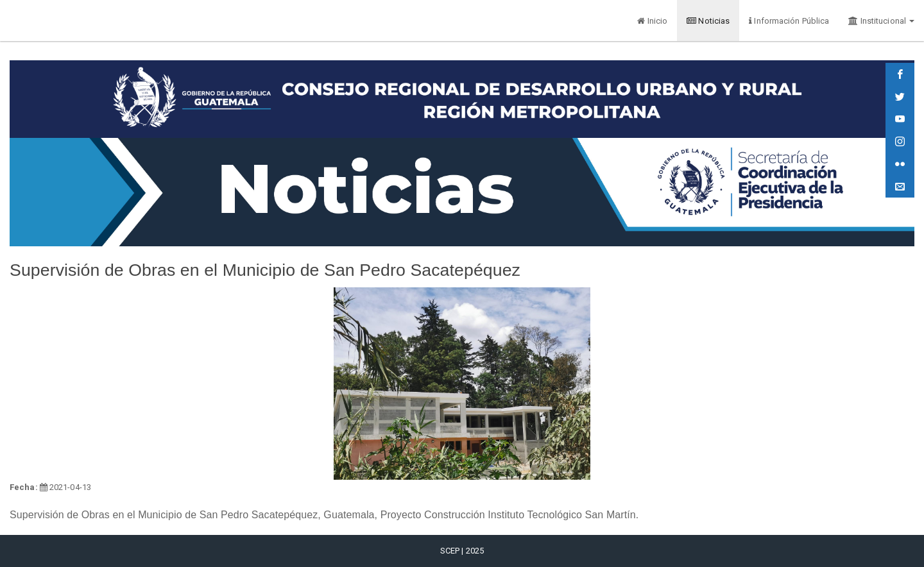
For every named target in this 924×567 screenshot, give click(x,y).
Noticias (708, 21)
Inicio (652, 21)
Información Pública (789, 21)
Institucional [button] (881, 21)
